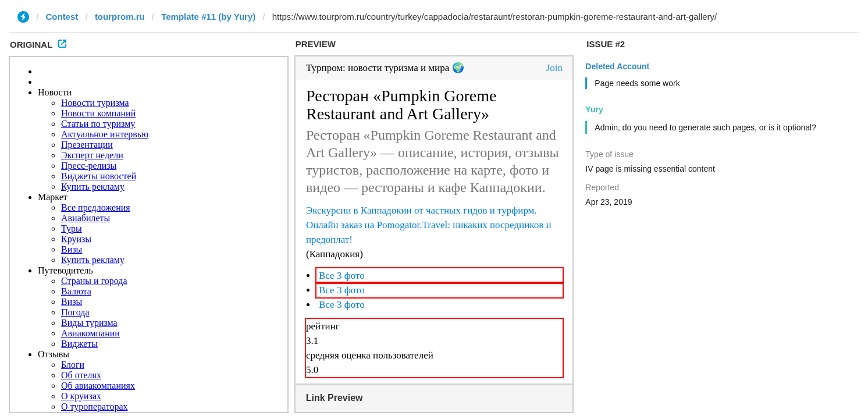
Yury (594, 109)
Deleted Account (617, 66)
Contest (62, 17)
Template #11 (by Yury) (208, 17)
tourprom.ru (120, 17)
